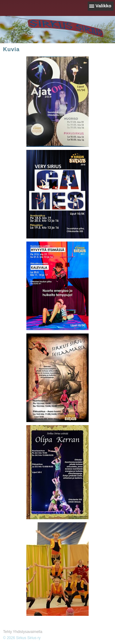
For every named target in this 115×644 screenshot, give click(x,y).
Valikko (103, 6)
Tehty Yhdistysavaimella (23, 632)
